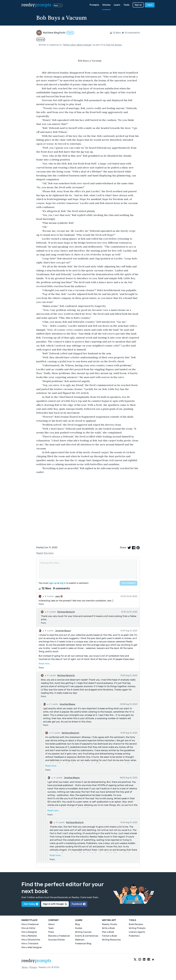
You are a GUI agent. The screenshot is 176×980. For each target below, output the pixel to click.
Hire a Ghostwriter (31, 940)
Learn (117, 5)
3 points (48, 596)
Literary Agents (137, 932)
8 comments (130, 33)
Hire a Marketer (29, 936)
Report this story (45, 553)
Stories (106, 5)
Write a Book (108, 928)
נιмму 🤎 (59, 596)
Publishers (134, 936)
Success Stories (57, 940)
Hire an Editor (28, 928)
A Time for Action (113, 45)
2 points (50, 612)
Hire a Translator (30, 944)
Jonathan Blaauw (63, 631)
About (51, 924)
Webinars (80, 940)
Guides (79, 928)
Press (51, 932)
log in (63, 583)
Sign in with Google (55, 904)
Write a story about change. (77, 45)
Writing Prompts (137, 928)
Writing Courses (83, 932)
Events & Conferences (87, 936)
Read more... (45, 664)
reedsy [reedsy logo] (36, 5)
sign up (53, 583)
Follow (70, 33)
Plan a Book (108, 932)
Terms (25, 967)
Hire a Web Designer (32, 947)
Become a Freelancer (59, 936)
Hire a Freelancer (30, 924)
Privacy (33, 967)
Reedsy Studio (110, 924)
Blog (77, 924)
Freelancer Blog (83, 944)
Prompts (94, 5)
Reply (41, 604)
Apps (58, 5)
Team (51, 928)
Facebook (79, 904)
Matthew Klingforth (66, 612)
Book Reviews (136, 924)
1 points (52, 704)
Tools (126, 5)
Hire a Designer (29, 932)
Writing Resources (111, 940)
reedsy (36, 961)
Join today (31, 904)
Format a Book (109, 936)
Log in (150, 5)
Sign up (138, 5)
